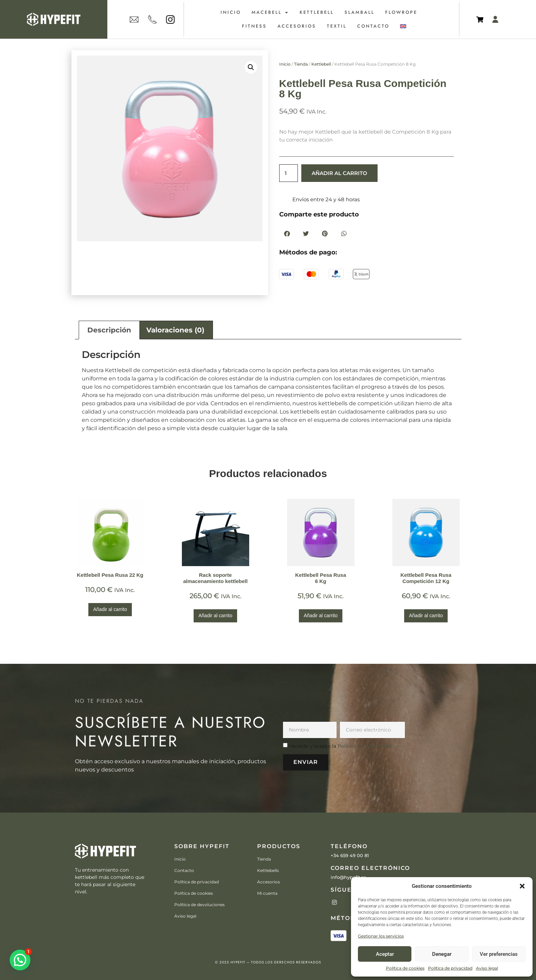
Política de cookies (405, 968)
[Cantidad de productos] (289, 173)
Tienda (301, 64)
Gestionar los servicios (381, 936)
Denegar (442, 954)
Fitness (254, 26)
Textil (337, 26)
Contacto (373, 26)
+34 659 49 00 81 (350, 855)
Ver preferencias (499, 954)
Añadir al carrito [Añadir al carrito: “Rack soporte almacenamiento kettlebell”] (215, 615)
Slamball (359, 12)
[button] (522, 886)
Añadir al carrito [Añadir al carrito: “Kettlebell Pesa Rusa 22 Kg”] (110, 609)
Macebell (270, 13)
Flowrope (401, 12)
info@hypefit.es (348, 877)
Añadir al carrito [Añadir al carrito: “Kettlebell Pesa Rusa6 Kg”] (321, 615)
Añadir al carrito (339, 173)
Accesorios (297, 26)
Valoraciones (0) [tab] (175, 330)
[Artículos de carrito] (481, 19)
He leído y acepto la (340, 746)
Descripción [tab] (109, 330)
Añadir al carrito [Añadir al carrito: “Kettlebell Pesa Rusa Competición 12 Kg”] (426, 615)
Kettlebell (317, 12)
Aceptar (385, 954)
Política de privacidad (450, 968)
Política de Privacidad (364, 746)
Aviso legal (487, 968)
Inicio (231, 12)
